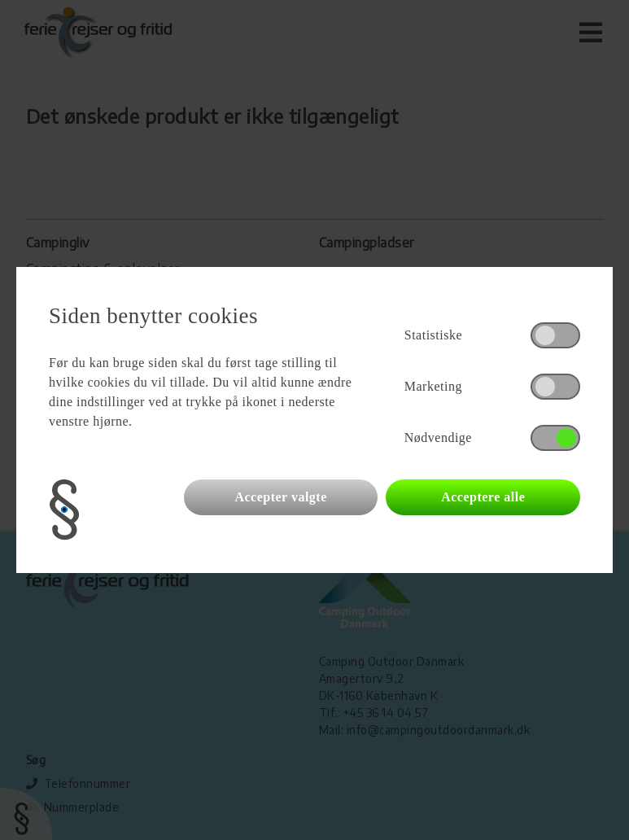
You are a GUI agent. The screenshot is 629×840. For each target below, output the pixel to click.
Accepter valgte (280, 497)
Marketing (433, 386)
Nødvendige (438, 437)
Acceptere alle (483, 497)
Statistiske (433, 335)
